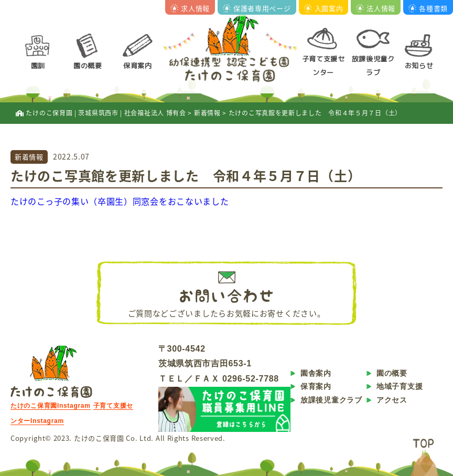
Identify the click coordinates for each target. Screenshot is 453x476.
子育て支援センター (323, 65)
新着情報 (29, 157)
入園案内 (324, 8)
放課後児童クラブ (373, 65)
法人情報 (376, 8)
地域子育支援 (400, 386)
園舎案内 (316, 373)
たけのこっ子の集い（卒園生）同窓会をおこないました (120, 201)
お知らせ (419, 66)
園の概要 (88, 66)
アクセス (392, 400)
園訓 (38, 66)
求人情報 (190, 8)
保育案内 (138, 66)
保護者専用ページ (257, 8)
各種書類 (428, 8)
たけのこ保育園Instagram (51, 406)
